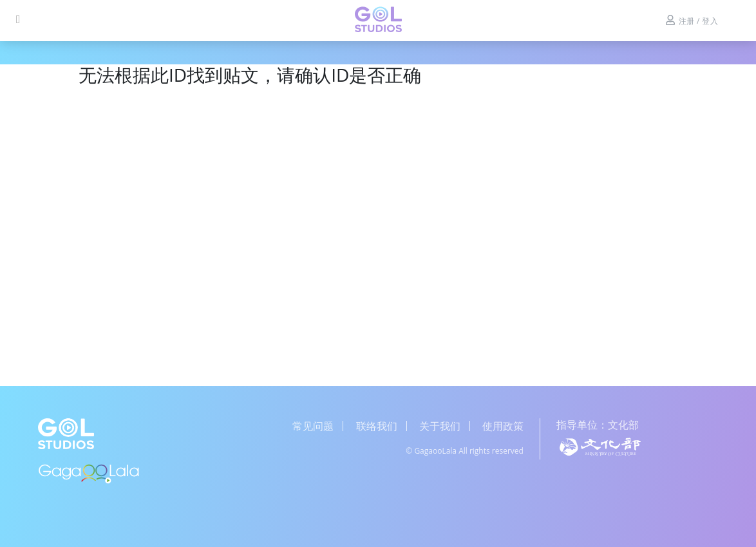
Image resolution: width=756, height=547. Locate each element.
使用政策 (503, 426)
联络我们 (377, 426)
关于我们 (440, 426)
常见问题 (313, 426)
